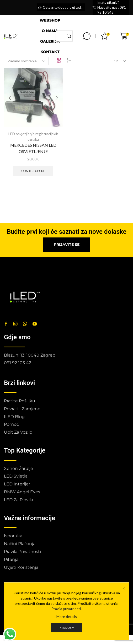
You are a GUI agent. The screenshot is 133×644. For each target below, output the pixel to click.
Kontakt (50, 52)
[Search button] (69, 36)
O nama (50, 31)
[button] (67, 245)
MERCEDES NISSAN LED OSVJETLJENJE (33, 148)
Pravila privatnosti (66, 618)
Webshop (50, 20)
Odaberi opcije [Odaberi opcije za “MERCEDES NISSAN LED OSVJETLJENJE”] (33, 171)
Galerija (50, 41)
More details (67, 626)
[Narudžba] (26, 61)
